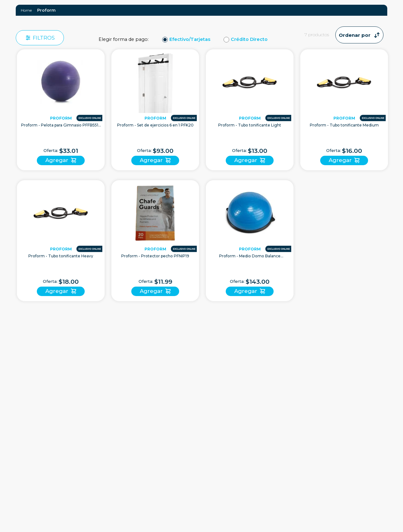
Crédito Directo (249, 39)
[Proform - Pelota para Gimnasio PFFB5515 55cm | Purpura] (61, 110)
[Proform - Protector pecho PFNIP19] (155, 241)
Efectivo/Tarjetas (190, 39)
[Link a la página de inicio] (26, 10)
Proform (46, 10)
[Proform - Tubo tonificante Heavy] (61, 241)
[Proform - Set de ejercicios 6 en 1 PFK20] (155, 110)
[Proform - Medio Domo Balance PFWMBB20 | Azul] (250, 241)
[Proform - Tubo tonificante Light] (250, 110)
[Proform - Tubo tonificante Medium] (344, 110)
